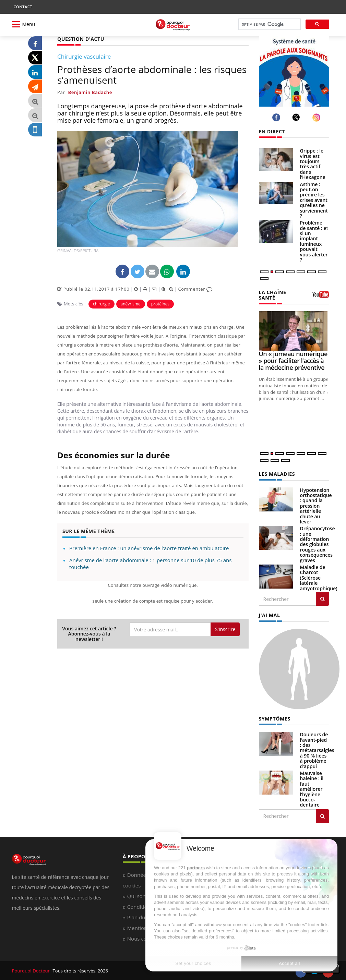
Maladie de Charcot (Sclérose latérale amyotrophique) (319, 577)
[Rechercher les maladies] (323, 598)
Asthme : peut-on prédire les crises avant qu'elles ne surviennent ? (314, 200)
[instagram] (317, 117)
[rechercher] (269, 25)
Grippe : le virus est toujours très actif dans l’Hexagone (313, 164)
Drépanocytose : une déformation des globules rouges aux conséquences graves (318, 544)
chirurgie (102, 304)
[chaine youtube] (321, 297)
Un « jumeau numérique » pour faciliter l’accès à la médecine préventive (293, 361)
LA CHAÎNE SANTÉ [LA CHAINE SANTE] (272, 295)
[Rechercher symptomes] (323, 816)
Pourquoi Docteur (31, 970)
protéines (160, 304)
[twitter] (297, 117)
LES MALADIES (277, 474)
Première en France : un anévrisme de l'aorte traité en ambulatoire (149, 548)
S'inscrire (225, 629)
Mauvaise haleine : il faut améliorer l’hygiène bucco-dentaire (312, 789)
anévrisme (131, 304)
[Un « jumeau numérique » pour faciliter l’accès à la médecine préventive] (294, 331)
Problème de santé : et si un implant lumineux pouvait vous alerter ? (314, 241)
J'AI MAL (269, 615)
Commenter (195, 289)
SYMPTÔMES (275, 718)
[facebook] (277, 117)
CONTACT (23, 7)
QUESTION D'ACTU (80, 39)
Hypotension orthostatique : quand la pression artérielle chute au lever (316, 505)
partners (196, 868)
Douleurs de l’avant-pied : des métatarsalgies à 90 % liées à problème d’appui (317, 750)
